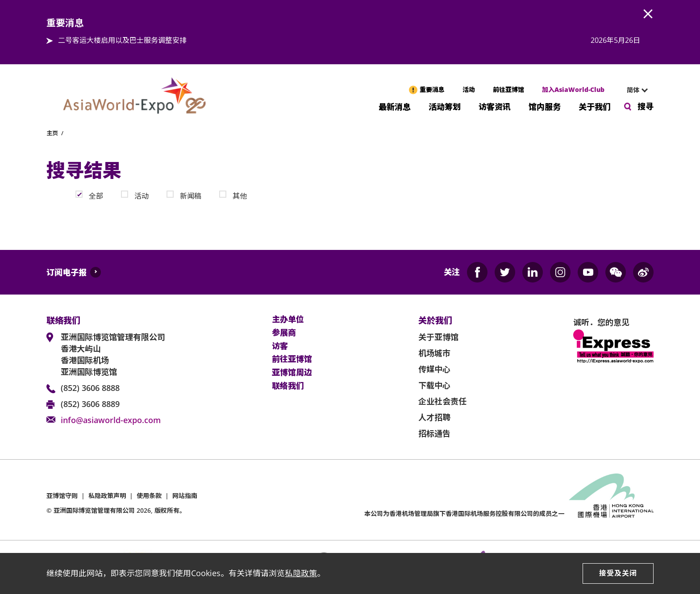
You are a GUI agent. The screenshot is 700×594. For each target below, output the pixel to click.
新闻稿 (191, 195)
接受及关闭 (618, 573)
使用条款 (149, 496)
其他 (240, 195)
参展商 (284, 333)
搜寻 (646, 106)
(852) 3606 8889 (90, 404)
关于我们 (595, 106)
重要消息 (432, 89)
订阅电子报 (67, 272)
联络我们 (288, 386)
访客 (280, 346)
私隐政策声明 (107, 496)
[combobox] (633, 90)
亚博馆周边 (292, 373)
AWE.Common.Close (648, 14)
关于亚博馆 (438, 337)
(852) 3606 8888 (90, 388)
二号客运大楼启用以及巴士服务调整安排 (122, 40)
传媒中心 (434, 369)
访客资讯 (495, 106)
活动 (469, 89)
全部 (96, 195)
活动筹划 (445, 106)
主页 (52, 133)
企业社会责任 (442, 401)
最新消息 (395, 106)
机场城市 (434, 353)
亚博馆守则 (62, 496)
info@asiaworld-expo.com (111, 420)
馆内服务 (545, 106)
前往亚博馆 (508, 89)
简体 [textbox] (633, 90)
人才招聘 (434, 417)
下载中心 (434, 385)
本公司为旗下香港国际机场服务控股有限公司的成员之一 (464, 513)
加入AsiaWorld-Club (573, 89)
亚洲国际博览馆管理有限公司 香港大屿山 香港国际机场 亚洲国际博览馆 (113, 354)
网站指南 (185, 496)
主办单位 (288, 320)
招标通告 (434, 433)
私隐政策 (301, 573)
